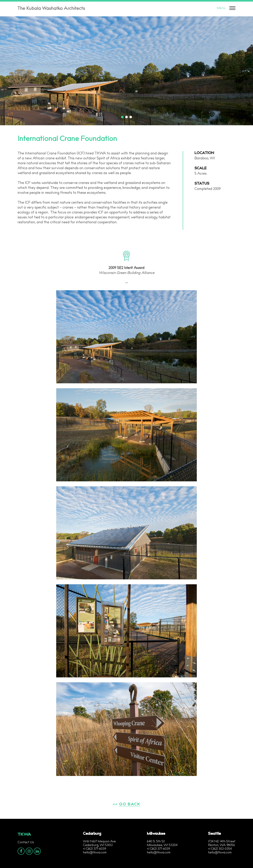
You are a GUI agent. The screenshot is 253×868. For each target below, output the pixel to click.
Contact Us (26, 843)
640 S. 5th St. (156, 842)
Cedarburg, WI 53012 (98, 845)
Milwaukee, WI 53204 (162, 845)
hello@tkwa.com (95, 853)
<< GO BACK (127, 805)
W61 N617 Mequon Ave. (100, 842)
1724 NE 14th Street (222, 842)
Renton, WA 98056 (221, 845)
